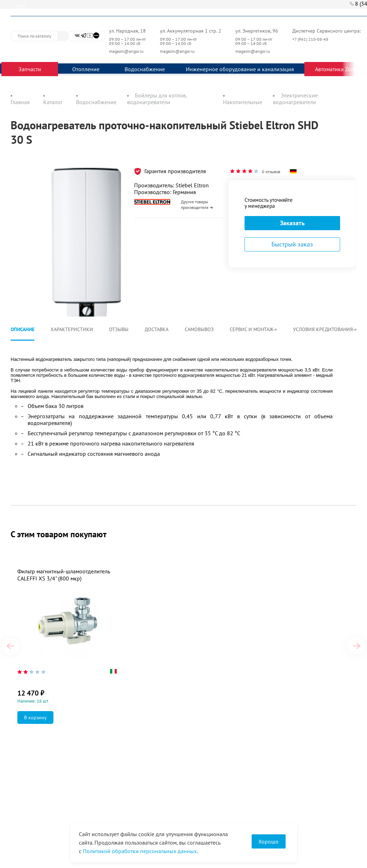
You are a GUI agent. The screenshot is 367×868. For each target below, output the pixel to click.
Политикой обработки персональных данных (140, 851)
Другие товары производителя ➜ (197, 205)
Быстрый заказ (292, 244)
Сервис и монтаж (253, 329)
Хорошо (268, 841)
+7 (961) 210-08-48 (311, 39)
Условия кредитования (325, 329)
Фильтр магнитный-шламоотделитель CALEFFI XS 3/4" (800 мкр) (64, 575)
